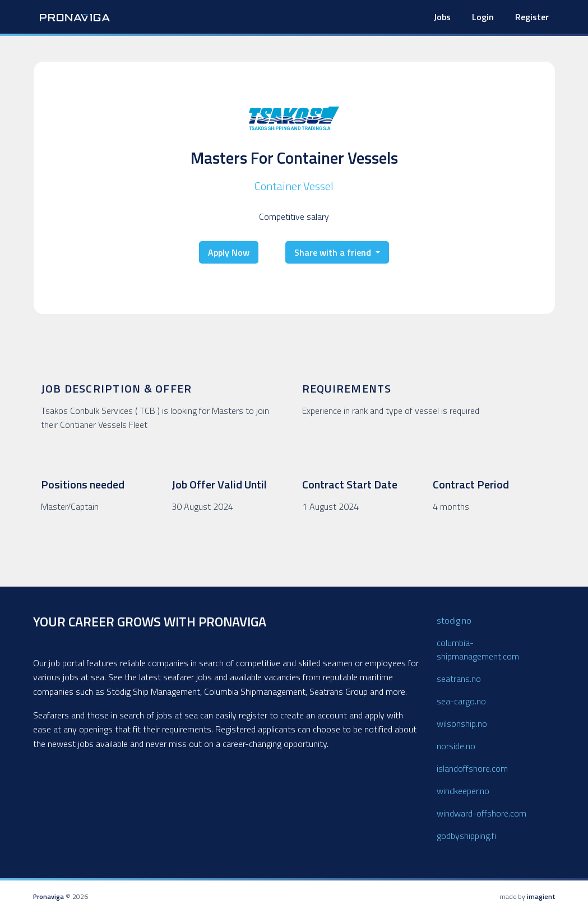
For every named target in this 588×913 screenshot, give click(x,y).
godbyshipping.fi (466, 836)
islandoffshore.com (472, 768)
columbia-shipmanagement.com (478, 649)
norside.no (456, 746)
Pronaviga (48, 896)
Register (532, 17)
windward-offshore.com (481, 813)
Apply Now (229, 252)
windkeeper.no (463, 791)
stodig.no (454, 620)
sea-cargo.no (461, 701)
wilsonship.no (462, 723)
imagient (541, 896)
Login (483, 17)
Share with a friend (334, 252)
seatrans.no (459, 679)
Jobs (442, 17)
